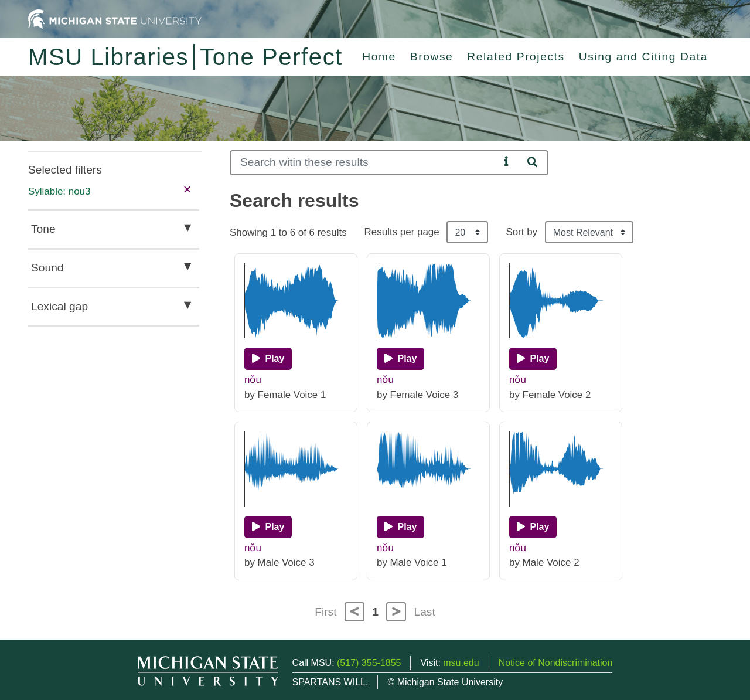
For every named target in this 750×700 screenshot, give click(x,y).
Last (425, 612)
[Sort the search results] (589, 232)
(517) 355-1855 (369, 663)
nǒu (253, 380)
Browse (432, 57)
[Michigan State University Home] (115, 18)
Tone (43, 229)
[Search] (365, 163)
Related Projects (516, 57)
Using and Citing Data (643, 57)
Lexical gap (59, 306)
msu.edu (461, 663)
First (325, 612)
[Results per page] (467, 232)
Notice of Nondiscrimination (556, 663)
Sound (47, 268)
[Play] (268, 359)
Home (379, 57)
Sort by (521, 232)
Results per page (402, 232)
